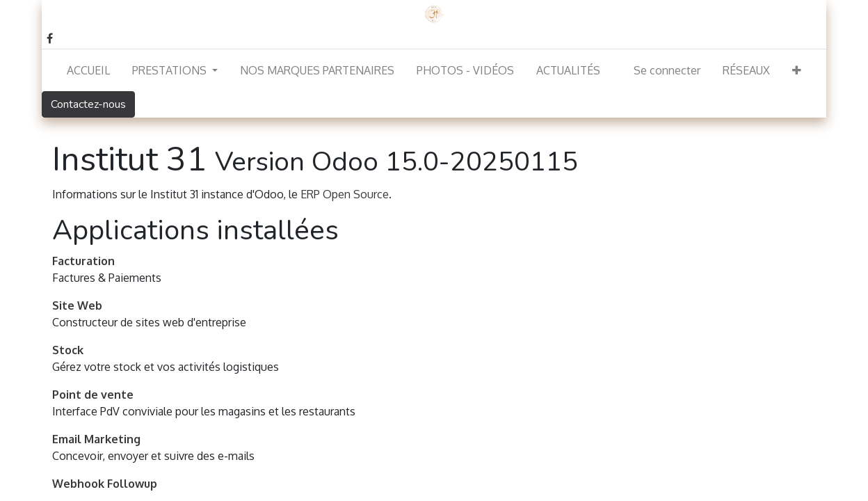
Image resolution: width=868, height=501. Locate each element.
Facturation (83, 261)
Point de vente (93, 395)
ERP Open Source (345, 194)
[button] (797, 70)
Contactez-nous (88, 104)
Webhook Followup (105, 484)
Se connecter (667, 70)
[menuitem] (88, 70)
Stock (68, 350)
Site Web (77, 305)
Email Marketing (96, 439)
